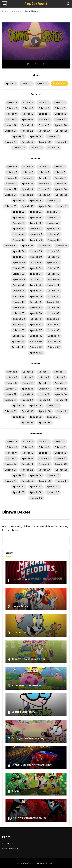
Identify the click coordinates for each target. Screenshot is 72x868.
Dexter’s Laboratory (23, 712)
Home (5, 11)
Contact (9, 843)
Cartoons (17, 11)
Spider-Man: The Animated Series (32, 765)
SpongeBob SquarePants (26, 685)
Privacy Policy (11, 849)
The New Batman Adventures (29, 818)
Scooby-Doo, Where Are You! (29, 659)
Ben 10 (15, 791)
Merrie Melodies (21, 580)
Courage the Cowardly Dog (28, 738)
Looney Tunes (20, 606)
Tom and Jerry (20, 633)
